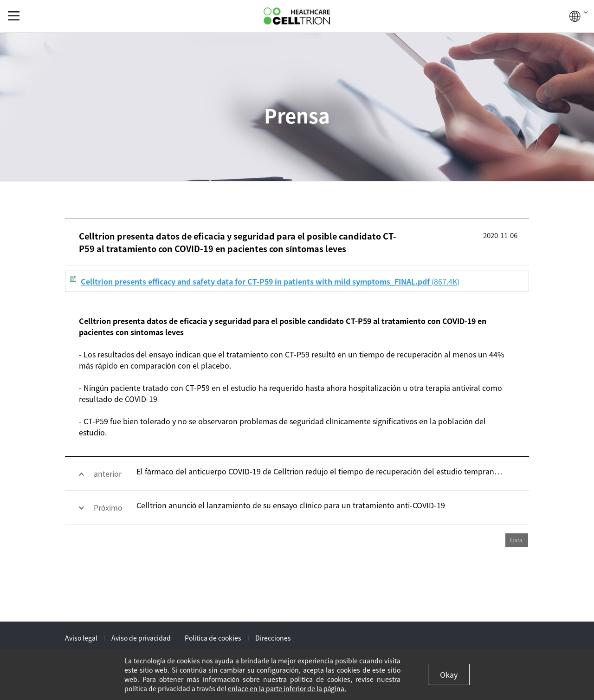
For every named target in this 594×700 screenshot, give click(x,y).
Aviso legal (81, 638)
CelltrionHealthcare (297, 16)
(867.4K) (265, 281)
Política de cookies (213, 638)
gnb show (14, 16)
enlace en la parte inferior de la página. (287, 688)
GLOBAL (579, 16)
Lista (516, 540)
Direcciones (273, 638)
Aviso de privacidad (141, 638)
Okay (449, 674)
